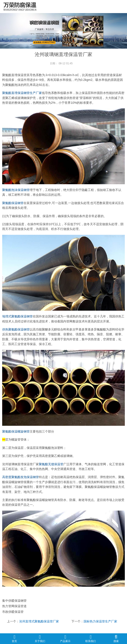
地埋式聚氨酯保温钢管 (17, 316)
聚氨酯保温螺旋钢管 (16, 431)
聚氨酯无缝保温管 (51, 464)
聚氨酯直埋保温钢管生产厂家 (22, 93)
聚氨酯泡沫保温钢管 (16, 190)
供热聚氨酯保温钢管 (16, 329)
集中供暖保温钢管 (14, 601)
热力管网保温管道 (14, 606)
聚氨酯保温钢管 (13, 203)
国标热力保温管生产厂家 (100, 621)
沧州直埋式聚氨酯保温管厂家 (39, 621)
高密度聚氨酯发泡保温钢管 (21, 477)
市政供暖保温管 (13, 612)
